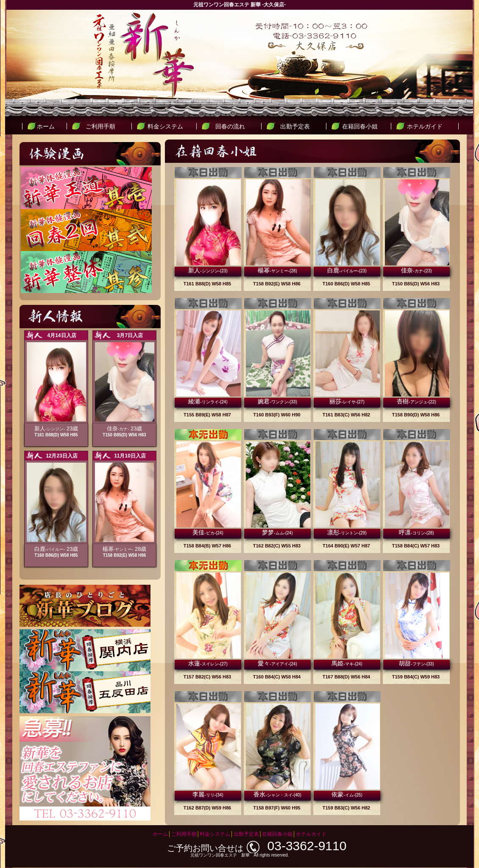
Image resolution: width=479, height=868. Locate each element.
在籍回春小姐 (360, 126)
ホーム (46, 126)
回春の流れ (230, 126)
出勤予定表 (295, 126)
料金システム (165, 126)
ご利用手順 (100, 126)
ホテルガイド (425, 126)
